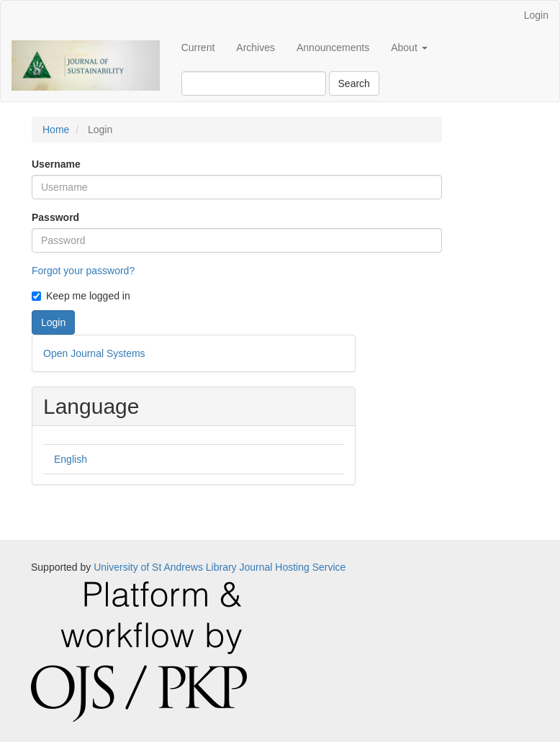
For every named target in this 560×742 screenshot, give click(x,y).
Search (354, 83)
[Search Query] (254, 83)
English (71, 459)
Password (55, 217)
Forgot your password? (83, 271)
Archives (256, 47)
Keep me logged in (81, 296)
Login (536, 15)
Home (56, 130)
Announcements (333, 47)
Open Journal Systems (94, 353)
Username (56, 164)
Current (198, 47)
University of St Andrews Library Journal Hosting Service (220, 567)
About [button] (409, 47)
